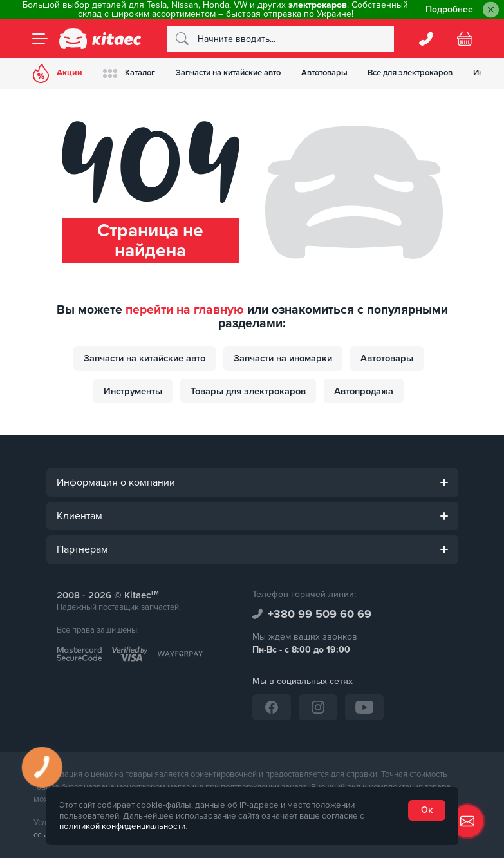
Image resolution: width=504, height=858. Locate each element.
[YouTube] (364, 707)
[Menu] (40, 39)
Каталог (130, 73)
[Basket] (465, 39)
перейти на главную (185, 310)
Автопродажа (364, 391)
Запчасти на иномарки (283, 358)
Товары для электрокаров (248, 391)
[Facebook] (272, 707)
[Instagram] (318, 707)
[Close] (491, 10)
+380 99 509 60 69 (320, 614)
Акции (58, 73)
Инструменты (133, 391)
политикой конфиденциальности (122, 826)
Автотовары (325, 73)
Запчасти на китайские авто (229, 73)
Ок (427, 810)
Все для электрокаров (411, 73)
